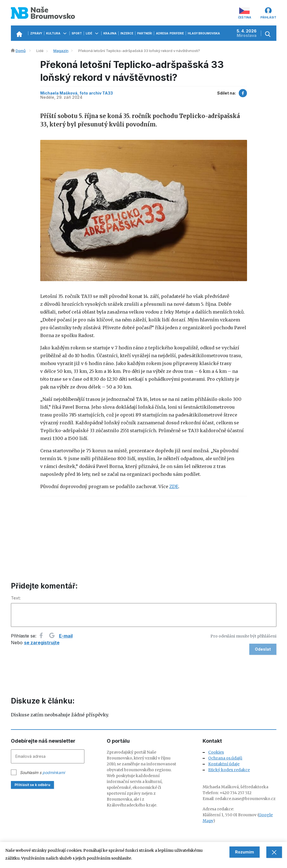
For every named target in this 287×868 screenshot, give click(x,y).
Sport (77, 33)
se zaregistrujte (42, 643)
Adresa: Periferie (170, 33)
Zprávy (36, 33)
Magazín (61, 51)
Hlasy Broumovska (207, 33)
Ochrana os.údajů (225, 758)
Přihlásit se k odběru (32, 785)
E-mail (66, 636)
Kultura (57, 33)
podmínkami (54, 772)
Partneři (145, 33)
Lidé (93, 33)
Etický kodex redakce (229, 770)
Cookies (216, 752)
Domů (21, 51)
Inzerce (127, 33)
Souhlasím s (42, 772)
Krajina (110, 33)
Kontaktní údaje (224, 764)
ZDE (174, 486)
